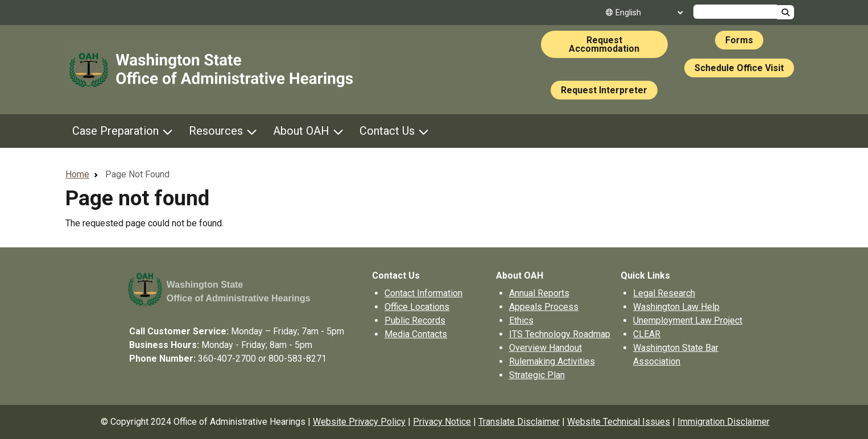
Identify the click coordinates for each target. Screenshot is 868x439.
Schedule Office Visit (739, 68)
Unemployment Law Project (688, 320)
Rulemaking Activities (552, 361)
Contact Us (387, 131)
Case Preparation (115, 131)
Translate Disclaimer (519, 422)
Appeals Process (544, 307)
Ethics (521, 320)
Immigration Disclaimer (724, 422)
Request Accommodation (604, 44)
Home (77, 174)
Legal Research (664, 293)
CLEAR (647, 334)
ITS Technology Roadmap (560, 334)
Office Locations (417, 307)
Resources (216, 131)
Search (786, 12)
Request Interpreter (604, 90)
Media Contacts (416, 334)
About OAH (301, 131)
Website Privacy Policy (359, 422)
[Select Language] (649, 13)
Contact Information (423, 293)
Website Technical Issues (619, 422)
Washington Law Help (676, 307)
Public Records (415, 320)
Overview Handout (545, 348)
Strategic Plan (537, 375)
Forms (739, 40)
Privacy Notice (442, 422)
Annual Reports (539, 293)
